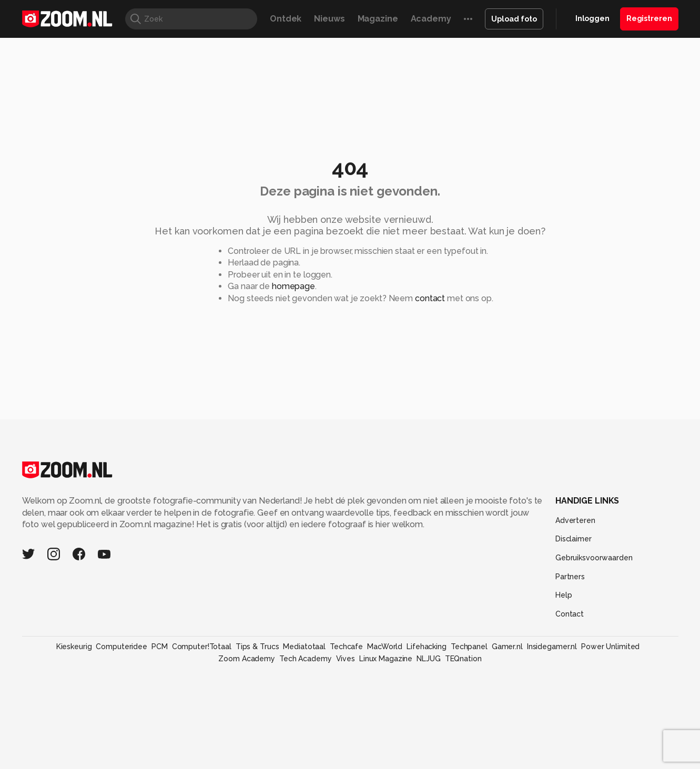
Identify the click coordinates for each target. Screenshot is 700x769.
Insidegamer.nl (552, 647)
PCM (160, 647)
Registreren (649, 18)
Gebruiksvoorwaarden (594, 558)
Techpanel (469, 647)
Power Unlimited (610, 647)
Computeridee (121, 647)
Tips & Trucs (257, 647)
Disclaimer (574, 539)
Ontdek (286, 19)
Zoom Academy (247, 659)
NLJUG (428, 659)
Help (564, 595)
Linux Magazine (386, 659)
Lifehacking (427, 647)
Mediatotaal (304, 647)
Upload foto (514, 19)
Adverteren (575, 520)
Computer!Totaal (202, 647)
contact (430, 298)
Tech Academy (306, 659)
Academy (431, 19)
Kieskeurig (74, 647)
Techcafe (346, 647)
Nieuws (329, 19)
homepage (293, 286)
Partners (570, 577)
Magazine (378, 19)
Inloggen (592, 18)
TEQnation (463, 659)
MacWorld (385, 647)
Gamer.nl (507, 647)
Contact (570, 614)
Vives (346, 659)
